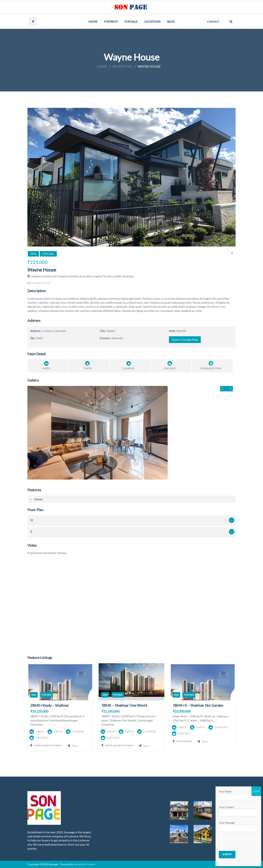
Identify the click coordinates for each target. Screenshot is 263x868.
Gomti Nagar (184, 741)
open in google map (185, 340)
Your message (238, 826)
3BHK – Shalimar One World (124, 705)
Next (230, 389)
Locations (152, 21)
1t (32, 520)
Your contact (238, 810)
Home (93, 21)
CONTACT (213, 22)
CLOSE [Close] (256, 791)
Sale (33, 254)
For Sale (131, 21)
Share (75, 746)
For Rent (111, 21)
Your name (238, 794)
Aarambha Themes (85, 864)
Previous (223, 389)
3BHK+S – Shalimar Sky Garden (198, 705)
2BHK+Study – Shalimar (50, 705)
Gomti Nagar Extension (48, 745)
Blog (171, 21)
